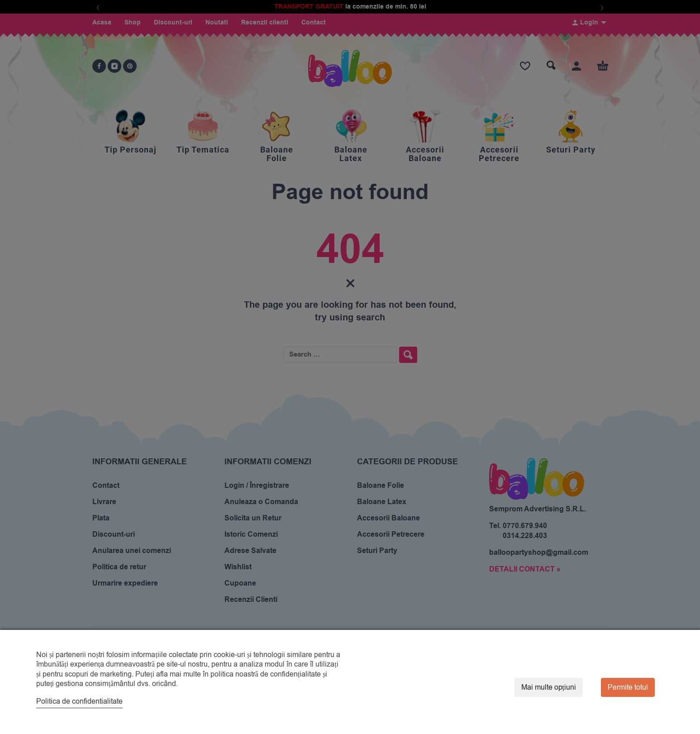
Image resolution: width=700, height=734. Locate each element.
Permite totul (628, 687)
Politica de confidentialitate (79, 701)
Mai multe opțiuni (549, 687)
